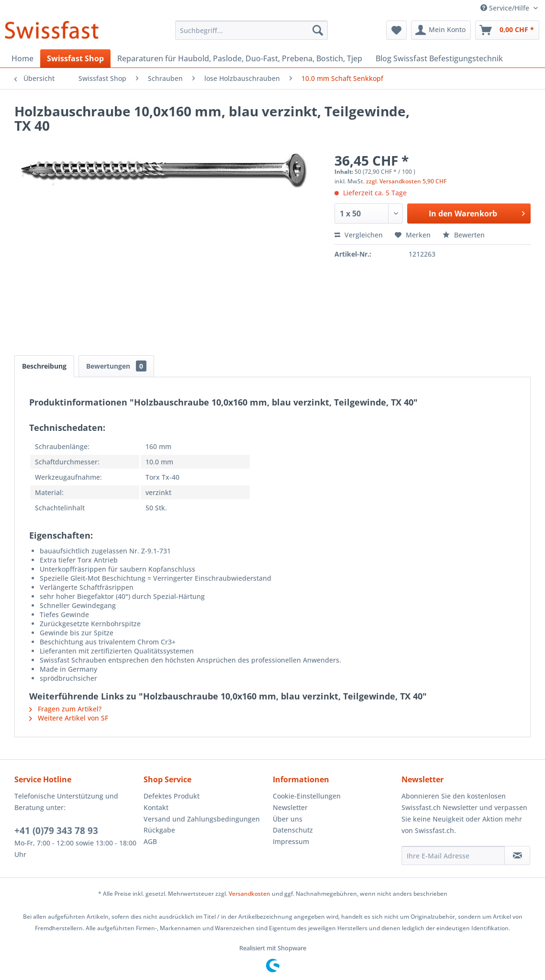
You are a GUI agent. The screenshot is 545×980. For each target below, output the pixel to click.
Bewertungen (116, 366)
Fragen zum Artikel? (65, 709)
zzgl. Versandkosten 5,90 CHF (406, 181)
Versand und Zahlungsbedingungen (202, 819)
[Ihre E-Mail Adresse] (453, 856)
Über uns (288, 819)
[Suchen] (318, 30)
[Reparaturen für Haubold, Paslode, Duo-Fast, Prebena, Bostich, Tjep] (240, 58)
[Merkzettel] (396, 30)
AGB (150, 841)
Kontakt (156, 807)
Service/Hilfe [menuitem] (506, 8)
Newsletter (290, 807)
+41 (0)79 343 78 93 (56, 831)
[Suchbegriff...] (251, 30)
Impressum (291, 841)
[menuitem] (251, 30)
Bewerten (464, 235)
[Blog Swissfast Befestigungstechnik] (439, 58)
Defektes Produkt (172, 796)
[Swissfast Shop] (75, 58)
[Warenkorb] (507, 30)
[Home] (22, 58)
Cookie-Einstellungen (307, 796)
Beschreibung (44, 366)
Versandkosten (250, 894)
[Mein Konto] (441, 30)
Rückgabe (159, 830)
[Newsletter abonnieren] (517, 856)
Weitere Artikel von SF (69, 718)
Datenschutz (293, 830)
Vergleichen (359, 235)
